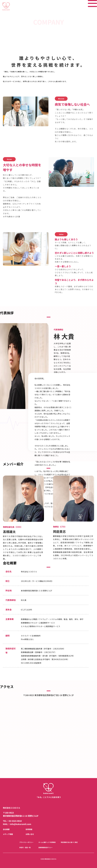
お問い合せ (30, 834)
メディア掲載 (8, 834)
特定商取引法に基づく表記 (69, 842)
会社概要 (6, 829)
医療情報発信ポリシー (46, 848)
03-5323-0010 (15, 821)
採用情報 (29, 829)
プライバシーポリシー (26, 842)
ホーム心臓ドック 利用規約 (47, 842)
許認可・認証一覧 (25, 848)
